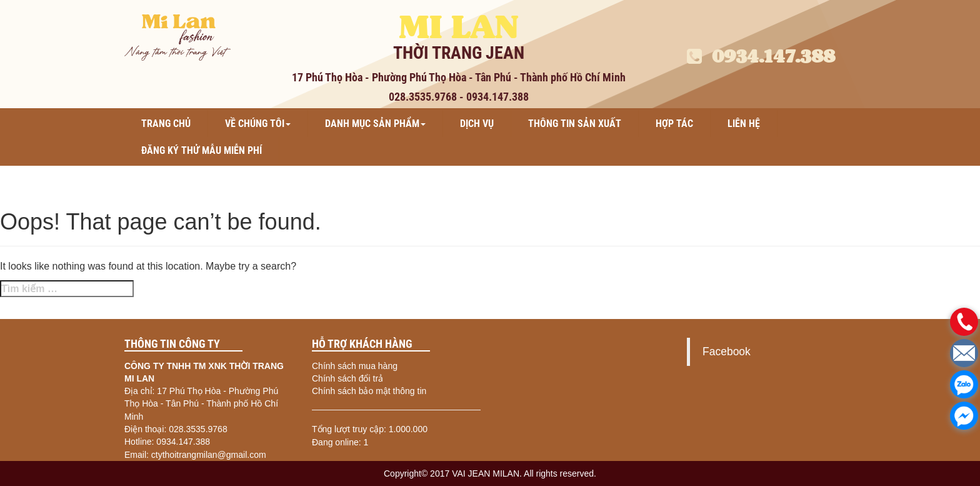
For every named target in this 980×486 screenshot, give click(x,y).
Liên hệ (744, 124)
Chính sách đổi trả (347, 378)
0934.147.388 (761, 56)
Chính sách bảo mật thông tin (369, 391)
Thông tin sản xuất (575, 124)
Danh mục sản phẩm (375, 124)
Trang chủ (166, 124)
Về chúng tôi (258, 124)
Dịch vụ (477, 124)
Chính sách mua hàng (355, 366)
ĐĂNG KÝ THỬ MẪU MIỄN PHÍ (202, 150)
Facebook (727, 352)
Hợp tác (674, 124)
